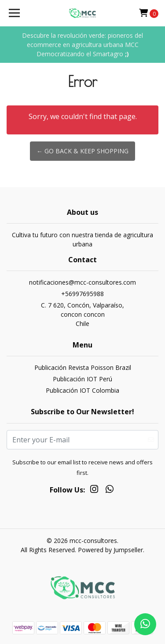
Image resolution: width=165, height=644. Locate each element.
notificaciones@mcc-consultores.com (82, 282)
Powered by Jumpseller (110, 550)
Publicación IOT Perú (82, 379)
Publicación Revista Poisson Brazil (83, 367)
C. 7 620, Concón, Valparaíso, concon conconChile (82, 314)
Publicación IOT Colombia (82, 390)
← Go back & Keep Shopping (82, 151)
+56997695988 (82, 294)
